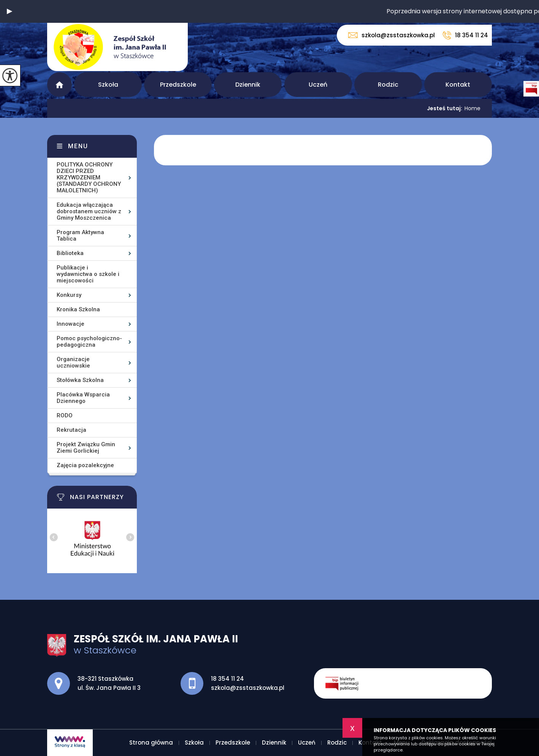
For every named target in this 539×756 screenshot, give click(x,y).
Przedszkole (178, 85)
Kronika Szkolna (78, 309)
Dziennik (248, 85)
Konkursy (69, 295)
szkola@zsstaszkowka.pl (392, 35)
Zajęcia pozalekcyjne (85, 465)
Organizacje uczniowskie (73, 362)
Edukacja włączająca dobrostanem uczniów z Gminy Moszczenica (89, 211)
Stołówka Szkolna (80, 380)
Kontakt (458, 85)
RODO (65, 415)
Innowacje (71, 324)
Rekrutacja (71, 430)
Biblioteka (70, 253)
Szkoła (108, 85)
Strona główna (59, 85)
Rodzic (388, 85)
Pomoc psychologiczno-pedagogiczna (89, 342)
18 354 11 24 (465, 35)
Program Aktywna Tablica (80, 235)
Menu (78, 146)
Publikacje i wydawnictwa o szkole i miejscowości (88, 274)
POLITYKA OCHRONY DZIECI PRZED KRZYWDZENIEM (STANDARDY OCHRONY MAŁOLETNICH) (89, 178)
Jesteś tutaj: (446, 108)
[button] (10, 11)
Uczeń (318, 85)
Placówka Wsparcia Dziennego (83, 398)
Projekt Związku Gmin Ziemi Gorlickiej (86, 448)
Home (472, 108)
